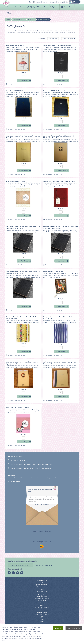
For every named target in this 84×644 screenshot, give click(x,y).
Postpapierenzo (42, 613)
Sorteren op (53, 39)
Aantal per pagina (69, 38)
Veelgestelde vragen (42, 584)
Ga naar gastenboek (14, 481)
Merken (71, 7)
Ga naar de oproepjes (42, 504)
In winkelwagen (23, 80)
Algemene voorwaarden (42, 586)
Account (42, 582)
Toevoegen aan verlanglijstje (16, 84)
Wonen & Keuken (43, 7)
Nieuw (9, 13)
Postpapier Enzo (13, 7)
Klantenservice (42, 581)
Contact (42, 590)
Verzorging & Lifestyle (28, 7)
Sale (65, 7)
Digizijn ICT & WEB (72, 642)
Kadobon (42, 620)
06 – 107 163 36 (42, 630)
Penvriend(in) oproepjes (42, 614)
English (42, 588)
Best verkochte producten (42, 607)
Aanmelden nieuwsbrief (42, 566)
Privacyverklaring (42, 591)
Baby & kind (55, 7)
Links (42, 622)
